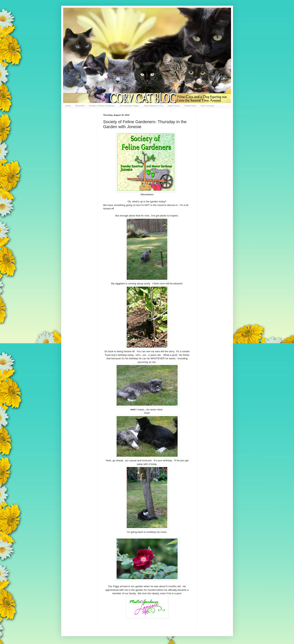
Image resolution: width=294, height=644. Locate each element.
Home (68, 106)
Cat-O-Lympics (208, 106)
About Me (80, 106)
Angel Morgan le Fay (153, 106)
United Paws (190, 106)
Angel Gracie (174, 106)
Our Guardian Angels (129, 106)
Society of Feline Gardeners (102, 106)
